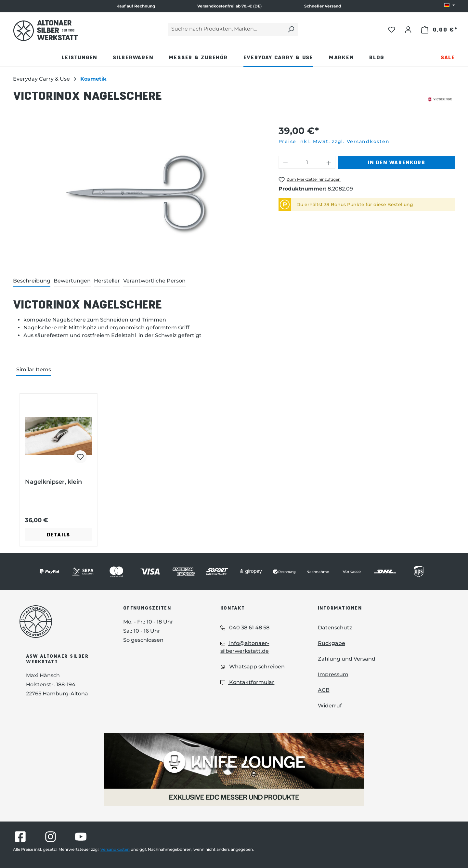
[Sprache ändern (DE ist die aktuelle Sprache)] (450, 6)
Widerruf (330, 706)
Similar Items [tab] (34, 369)
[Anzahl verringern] (285, 162)
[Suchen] (291, 29)
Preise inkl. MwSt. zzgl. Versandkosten (334, 141)
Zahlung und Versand (347, 659)
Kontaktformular (247, 682)
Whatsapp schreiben (253, 667)
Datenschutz (335, 628)
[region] (139, 194)
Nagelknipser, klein (53, 482)
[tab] (32, 281)
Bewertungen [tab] (72, 281)
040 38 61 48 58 (245, 628)
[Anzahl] (307, 162)
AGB (324, 690)
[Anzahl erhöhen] (329, 162)
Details (58, 534)
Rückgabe (331, 643)
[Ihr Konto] (408, 29)
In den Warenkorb (396, 162)
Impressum (333, 674)
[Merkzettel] (392, 29)
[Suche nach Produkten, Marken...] (226, 29)
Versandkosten (115, 849)
